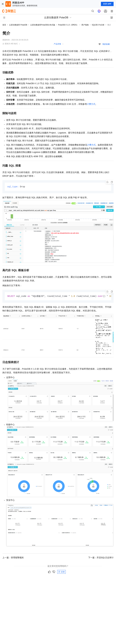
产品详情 (57, 44)
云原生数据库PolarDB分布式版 (43, 25)
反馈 (61, 572)
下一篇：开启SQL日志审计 (101, 558)
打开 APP (107, 4)
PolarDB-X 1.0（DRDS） (68, 25)
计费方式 (91, 104)
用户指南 (85, 25)
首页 (4, 25)
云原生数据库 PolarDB (18, 25)
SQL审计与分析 (98, 25)
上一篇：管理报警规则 (13, 558)
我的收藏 (106, 44)
